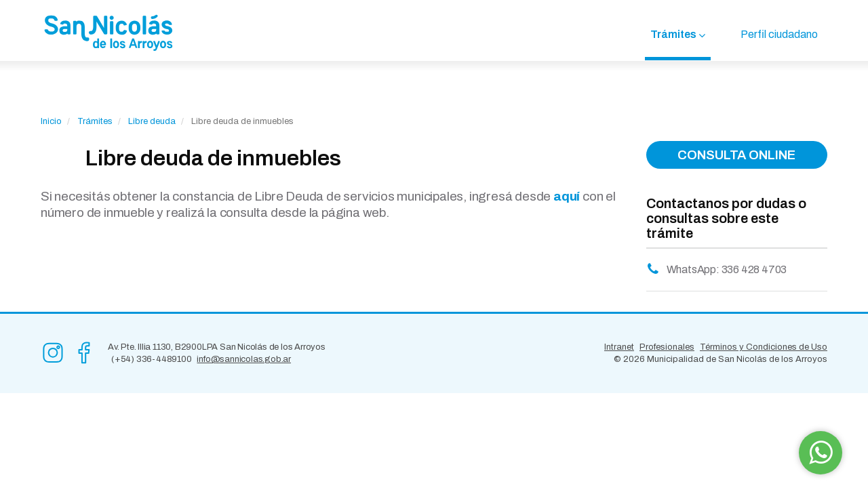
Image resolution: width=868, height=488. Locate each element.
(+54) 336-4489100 (152, 359)
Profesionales (667, 347)
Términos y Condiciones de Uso (764, 347)
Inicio (51, 121)
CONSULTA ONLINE (736, 155)
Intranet (619, 347)
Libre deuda (152, 121)
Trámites (673, 34)
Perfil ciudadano (779, 34)
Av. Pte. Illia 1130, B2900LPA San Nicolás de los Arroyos (217, 347)
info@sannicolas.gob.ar (244, 359)
